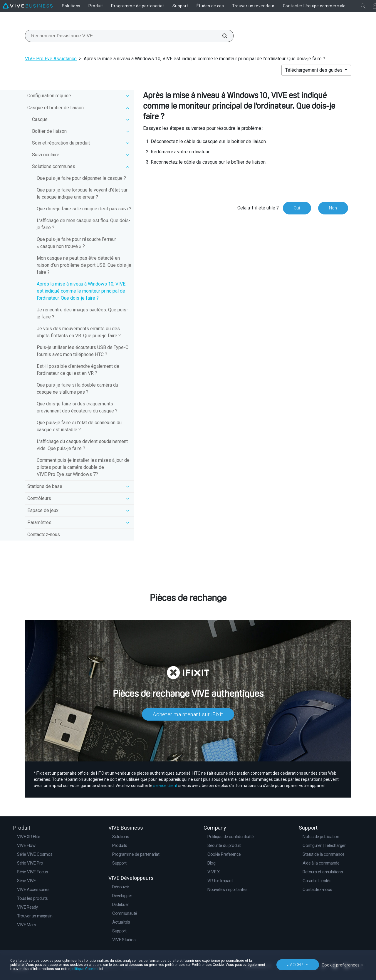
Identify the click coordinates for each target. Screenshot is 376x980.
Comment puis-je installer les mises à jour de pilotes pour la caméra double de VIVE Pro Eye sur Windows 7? (83, 467)
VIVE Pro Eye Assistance (51, 59)
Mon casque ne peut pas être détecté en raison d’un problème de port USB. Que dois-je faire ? (84, 265)
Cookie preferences (341, 964)
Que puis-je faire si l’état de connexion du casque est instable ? (79, 426)
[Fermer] (363, 6)
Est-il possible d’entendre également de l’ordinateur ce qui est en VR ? (78, 370)
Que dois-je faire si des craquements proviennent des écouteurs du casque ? (77, 407)
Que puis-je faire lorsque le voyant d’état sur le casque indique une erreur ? (82, 193)
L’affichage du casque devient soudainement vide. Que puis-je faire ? (82, 445)
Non (333, 208)
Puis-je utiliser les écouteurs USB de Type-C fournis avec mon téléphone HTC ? (83, 351)
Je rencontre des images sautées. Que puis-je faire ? (82, 313)
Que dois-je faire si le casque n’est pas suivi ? (84, 209)
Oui (297, 208)
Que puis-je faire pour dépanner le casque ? (81, 178)
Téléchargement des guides (314, 70)
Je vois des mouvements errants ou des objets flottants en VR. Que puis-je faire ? (79, 332)
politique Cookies (84, 969)
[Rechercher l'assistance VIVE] (221, 36)
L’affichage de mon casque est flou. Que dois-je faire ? (84, 224)
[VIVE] (28, 6)
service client (165, 786)
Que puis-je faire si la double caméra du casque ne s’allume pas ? (77, 389)
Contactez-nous (44, 535)
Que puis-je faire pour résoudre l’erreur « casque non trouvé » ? (76, 243)
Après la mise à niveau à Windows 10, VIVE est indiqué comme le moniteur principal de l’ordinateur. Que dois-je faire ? (81, 291)
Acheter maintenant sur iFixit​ (188, 714)
